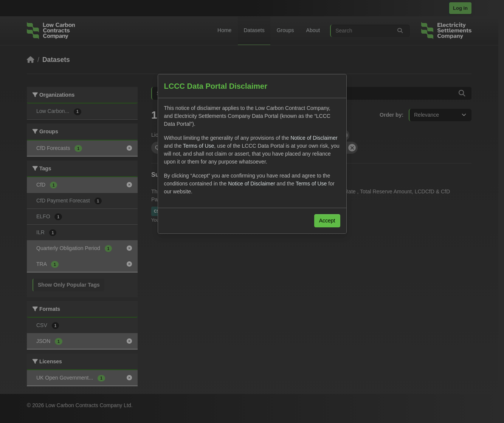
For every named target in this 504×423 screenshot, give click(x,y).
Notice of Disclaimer (314, 138)
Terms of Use (198, 146)
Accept (327, 221)
